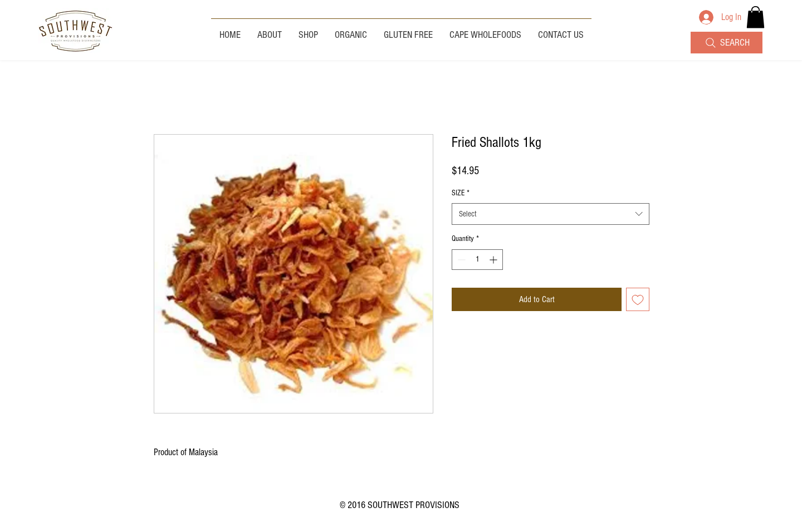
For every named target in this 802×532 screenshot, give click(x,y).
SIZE (461, 193)
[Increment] (494, 260)
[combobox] (551, 214)
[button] (755, 17)
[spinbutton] (477, 260)
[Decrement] (460, 260)
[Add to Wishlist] (638, 299)
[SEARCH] (727, 43)
